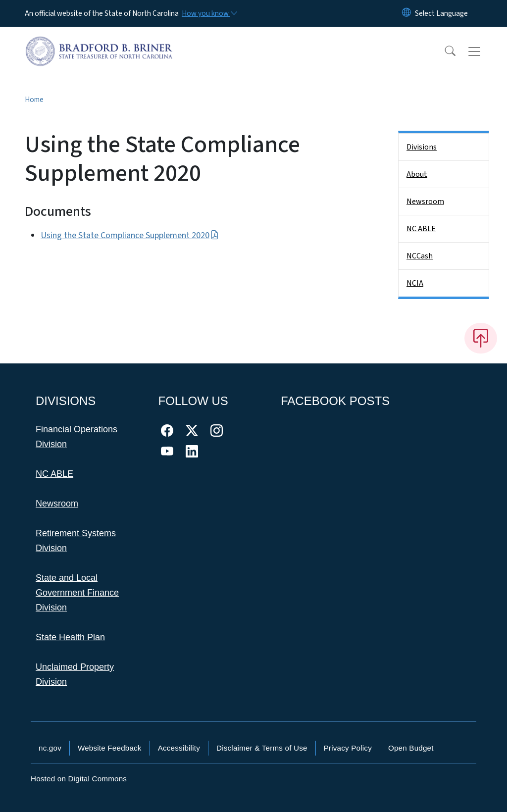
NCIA (415, 283)
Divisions (422, 147)
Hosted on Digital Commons (79, 779)
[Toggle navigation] (484, 51)
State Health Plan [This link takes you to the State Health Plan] (70, 637)
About (417, 174)
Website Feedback (110, 748)
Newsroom (425, 202)
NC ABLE (421, 229)
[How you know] (209, 13)
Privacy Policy (348, 748)
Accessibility (179, 748)
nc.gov (50, 748)
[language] (441, 13)
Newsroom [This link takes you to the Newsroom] (57, 504)
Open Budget (411, 748)
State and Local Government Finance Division (77, 593)
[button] (444, 51)
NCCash (420, 256)
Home (34, 100)
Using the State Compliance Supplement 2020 (130, 235)
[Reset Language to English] (406, 13)
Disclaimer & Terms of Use (262, 748)
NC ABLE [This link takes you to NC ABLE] (54, 474)
